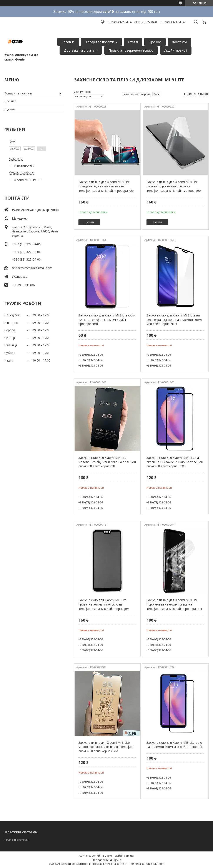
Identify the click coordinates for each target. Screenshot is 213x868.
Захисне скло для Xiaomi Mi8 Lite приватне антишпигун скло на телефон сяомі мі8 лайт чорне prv (104, 604)
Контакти (179, 42)
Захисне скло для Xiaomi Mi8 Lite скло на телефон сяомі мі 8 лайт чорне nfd (174, 745)
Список (203, 94)
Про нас (155, 42)
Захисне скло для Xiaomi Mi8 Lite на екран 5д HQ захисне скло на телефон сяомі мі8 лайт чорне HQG (175, 462)
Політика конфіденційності (147, 864)
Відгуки (10, 109)
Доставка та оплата (79, 50)
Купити (89, 222)
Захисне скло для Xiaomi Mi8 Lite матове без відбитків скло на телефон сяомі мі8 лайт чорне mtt (107, 462)
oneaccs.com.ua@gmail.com (32, 268)
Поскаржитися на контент (110, 864)
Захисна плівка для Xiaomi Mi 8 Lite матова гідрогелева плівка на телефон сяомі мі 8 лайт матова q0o (174, 186)
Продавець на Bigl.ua (107, 860)
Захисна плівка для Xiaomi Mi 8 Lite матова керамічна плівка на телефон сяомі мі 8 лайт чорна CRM (106, 747)
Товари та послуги (100, 42)
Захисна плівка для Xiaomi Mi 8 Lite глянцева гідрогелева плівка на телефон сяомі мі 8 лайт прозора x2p (106, 186)
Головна (68, 42)
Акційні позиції (176, 50)
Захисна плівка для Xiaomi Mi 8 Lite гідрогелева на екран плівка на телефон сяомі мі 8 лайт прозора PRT (175, 604)
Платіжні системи (17, 840)
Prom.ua (128, 856)
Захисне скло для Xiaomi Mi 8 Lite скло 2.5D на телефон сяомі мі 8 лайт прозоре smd (107, 320)
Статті (133, 42)
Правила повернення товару (131, 50)
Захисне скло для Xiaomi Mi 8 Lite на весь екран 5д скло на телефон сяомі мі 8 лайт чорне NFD (174, 320)
